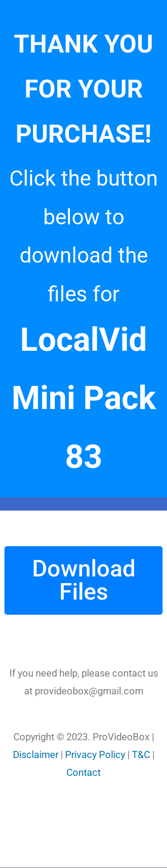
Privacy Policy (95, 755)
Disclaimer (36, 755)
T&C (141, 755)
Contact (83, 773)
